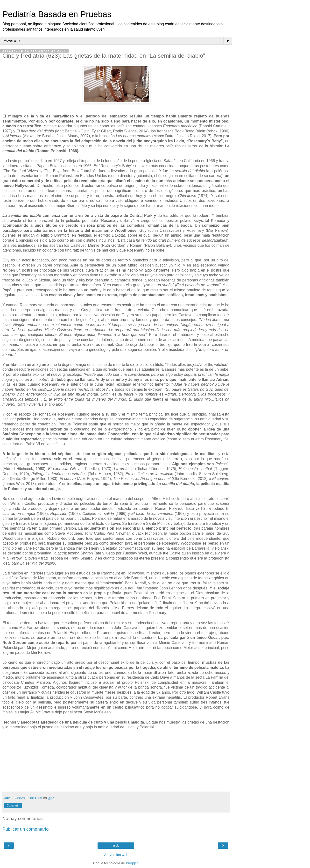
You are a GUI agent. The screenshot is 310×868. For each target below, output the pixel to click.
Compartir (13, 806)
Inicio (116, 846)
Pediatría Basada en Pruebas (57, 14)
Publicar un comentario (25, 829)
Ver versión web (116, 855)
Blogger (132, 863)
